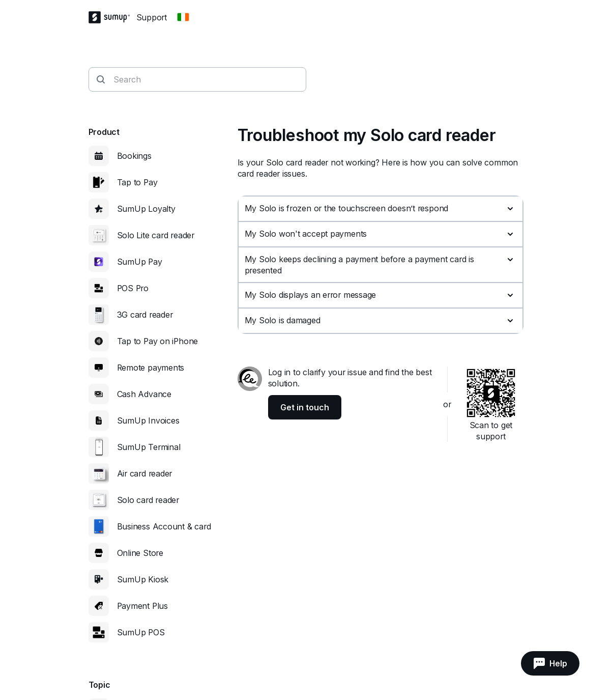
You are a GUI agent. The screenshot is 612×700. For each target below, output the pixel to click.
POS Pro (133, 288)
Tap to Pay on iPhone (158, 341)
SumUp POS (141, 632)
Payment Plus (142, 606)
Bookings (134, 156)
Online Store (140, 553)
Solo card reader (148, 500)
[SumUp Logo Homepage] (112, 17)
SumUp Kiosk (143, 579)
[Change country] (183, 17)
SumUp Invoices (148, 421)
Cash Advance (144, 394)
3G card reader (145, 315)
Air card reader (145, 473)
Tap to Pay (137, 182)
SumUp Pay (140, 262)
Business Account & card (164, 526)
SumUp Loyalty (146, 209)
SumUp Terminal (149, 447)
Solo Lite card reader (156, 235)
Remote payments (151, 368)
